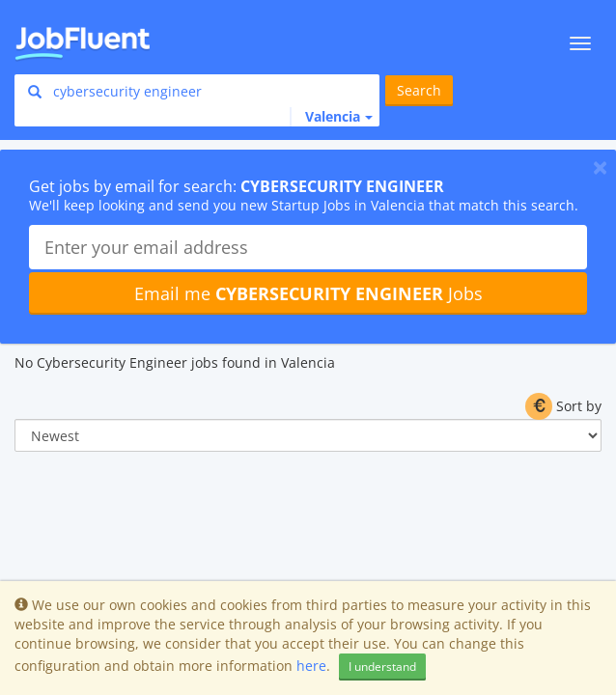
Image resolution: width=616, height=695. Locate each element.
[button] (331, 117)
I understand (382, 667)
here (311, 666)
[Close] (600, 167)
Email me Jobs (308, 293)
